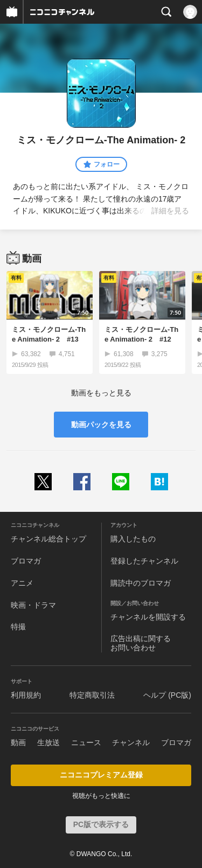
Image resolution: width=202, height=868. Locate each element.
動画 (18, 742)
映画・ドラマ (33, 605)
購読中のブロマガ (141, 583)
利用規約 (26, 695)
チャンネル (131, 742)
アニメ (22, 583)
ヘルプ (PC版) (167, 695)
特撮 (18, 627)
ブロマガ (26, 561)
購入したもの (133, 539)
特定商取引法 (92, 695)
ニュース (86, 742)
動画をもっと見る (101, 393)
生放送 (48, 742)
